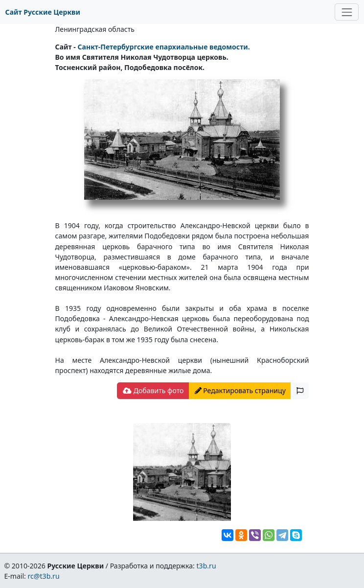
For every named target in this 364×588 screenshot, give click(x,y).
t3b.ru (206, 566)
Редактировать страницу (240, 390)
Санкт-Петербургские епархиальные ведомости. (163, 47)
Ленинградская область (95, 29)
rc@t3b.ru (44, 576)
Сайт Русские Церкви (43, 12)
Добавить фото (153, 390)
